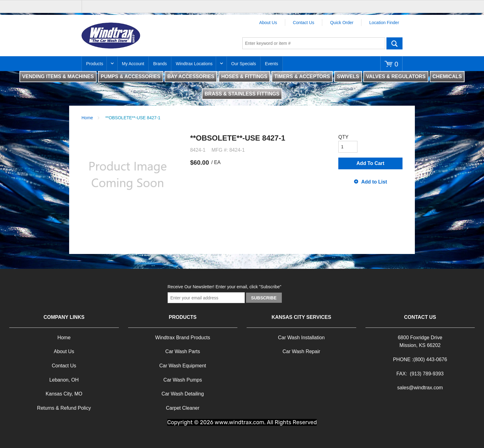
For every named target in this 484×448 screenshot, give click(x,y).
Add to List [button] (374, 182)
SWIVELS (348, 76)
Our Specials (244, 64)
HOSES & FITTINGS (244, 76)
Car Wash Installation (301, 338)
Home (87, 118)
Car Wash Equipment (183, 366)
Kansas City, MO (64, 394)
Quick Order (342, 23)
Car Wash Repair (301, 351)
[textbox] (314, 43)
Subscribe (264, 298)
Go (394, 43)
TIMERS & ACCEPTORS (302, 76)
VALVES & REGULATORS (396, 76)
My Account (133, 64)
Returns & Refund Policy (64, 408)
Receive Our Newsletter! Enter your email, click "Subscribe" (225, 287)
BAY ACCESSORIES (191, 76)
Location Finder (384, 23)
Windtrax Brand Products (183, 338)
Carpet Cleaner (183, 408)
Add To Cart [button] (370, 163)
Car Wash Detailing (183, 394)
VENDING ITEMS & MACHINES (58, 76)
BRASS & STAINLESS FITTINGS (242, 94)
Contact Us (304, 23)
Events (271, 64)
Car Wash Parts (183, 351)
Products (95, 64)
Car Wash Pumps (183, 380)
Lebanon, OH (64, 380)
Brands (160, 64)
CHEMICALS (447, 76)
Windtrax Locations (194, 64)
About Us (268, 23)
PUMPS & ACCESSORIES (130, 76)
